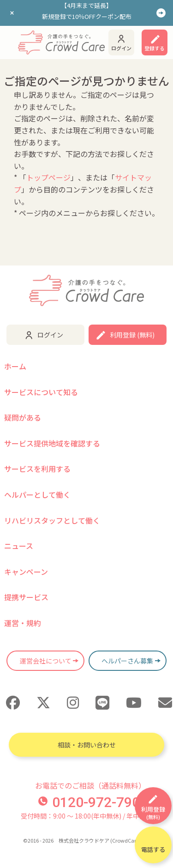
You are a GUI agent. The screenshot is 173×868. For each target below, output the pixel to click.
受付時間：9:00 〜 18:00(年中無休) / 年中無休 (86, 816)
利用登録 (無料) (132, 335)
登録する (155, 48)
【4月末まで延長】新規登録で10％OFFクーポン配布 (87, 11)
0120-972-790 (89, 802)
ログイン (121, 48)
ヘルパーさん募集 (127, 661)
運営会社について (46, 661)
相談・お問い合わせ (87, 745)
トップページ (48, 177)
